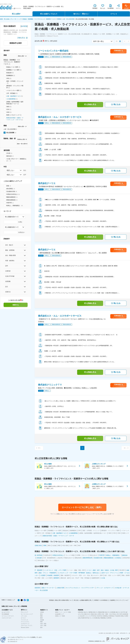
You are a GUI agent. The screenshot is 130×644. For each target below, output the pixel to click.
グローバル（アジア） (27, 625)
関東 (41, 616)
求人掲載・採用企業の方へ (121, 633)
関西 (41, 622)
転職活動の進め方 (83, 612)
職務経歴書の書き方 (104, 612)
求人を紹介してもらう (49, 14)
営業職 (59, 19)
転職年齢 (111, 616)
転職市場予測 (85, 618)
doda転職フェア (60, 614)
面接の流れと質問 (96, 614)
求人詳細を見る (90, 104)
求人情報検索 (5, 614)
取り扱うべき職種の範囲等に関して (84, 600)
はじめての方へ (6, 612)
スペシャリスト (25, 622)
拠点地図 (109, 633)
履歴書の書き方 (93, 612)
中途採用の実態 (119, 616)
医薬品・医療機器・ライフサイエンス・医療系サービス (39, 19)
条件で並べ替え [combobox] (99, 41)
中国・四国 (43, 624)
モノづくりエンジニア (27, 614)
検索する (16, 305)
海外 (41, 627)
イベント (114, 14)
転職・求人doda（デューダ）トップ (11, 19)
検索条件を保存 (16, 43)
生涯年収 (99, 616)
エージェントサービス (8, 616)
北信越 (42, 620)
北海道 (42, 612)
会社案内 (101, 633)
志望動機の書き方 (115, 612)
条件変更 (24, 26)
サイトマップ (120, 600)
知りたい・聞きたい (81, 14)
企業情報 (109, 618)
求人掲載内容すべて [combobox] (12, 217)
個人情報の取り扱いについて (16, 639)
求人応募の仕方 (86, 614)
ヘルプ (126, 600)
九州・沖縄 (43, 625)
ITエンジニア (24, 612)
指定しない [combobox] (11, 170)
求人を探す (16, 14)
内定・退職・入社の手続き (109, 614)
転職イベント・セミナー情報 (63, 612)
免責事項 (113, 600)
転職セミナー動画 (60, 616)
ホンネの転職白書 (95, 618)
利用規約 (52, 600)
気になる (116, 105)
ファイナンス (24, 620)
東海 (41, 618)
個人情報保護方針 (13, 642)
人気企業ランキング (85, 616)
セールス (23, 618)
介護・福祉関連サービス (14, 96)
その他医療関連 (11, 99)
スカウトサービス (6, 618)
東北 (41, 614)
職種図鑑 (103, 618)
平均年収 (93, 616)
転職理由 (105, 616)
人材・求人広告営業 (68, 19)
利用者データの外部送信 (101, 600)
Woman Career (25, 627)
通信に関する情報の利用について (64, 600)
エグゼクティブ (25, 624)
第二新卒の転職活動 (123, 614)
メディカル (24, 616)
